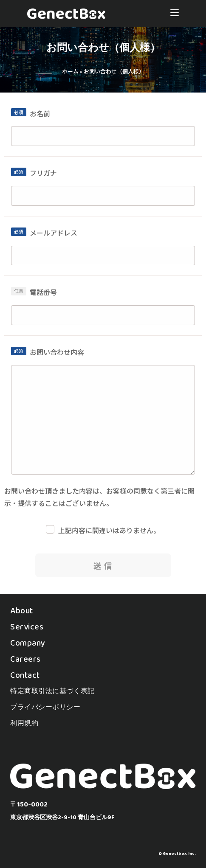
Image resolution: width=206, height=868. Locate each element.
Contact (25, 675)
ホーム (70, 71)
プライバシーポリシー (45, 707)
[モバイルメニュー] (175, 14)
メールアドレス (54, 233)
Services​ (27, 626)
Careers (25, 659)
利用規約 (24, 723)
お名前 (40, 113)
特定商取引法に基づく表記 (52, 691)
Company (28, 643)
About (22, 610)
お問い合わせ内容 (57, 352)
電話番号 (43, 292)
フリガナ (43, 173)
